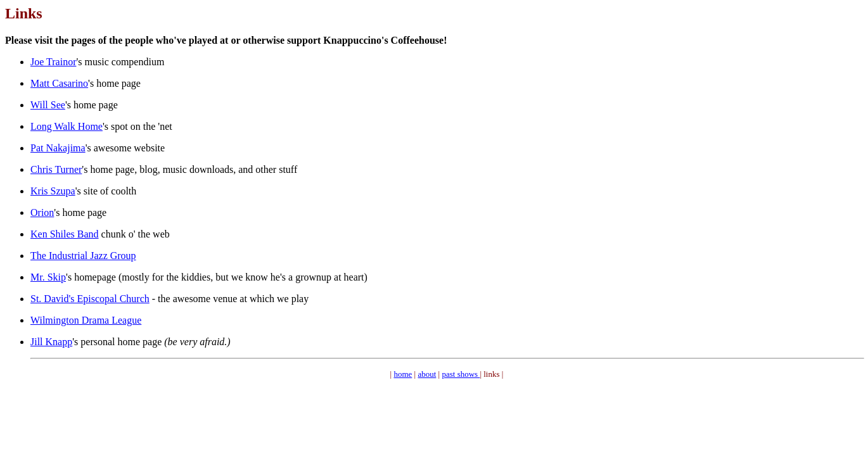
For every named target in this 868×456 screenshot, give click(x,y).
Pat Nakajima (58, 148)
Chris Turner (56, 169)
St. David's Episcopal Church (90, 299)
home (403, 374)
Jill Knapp (51, 342)
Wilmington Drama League (86, 320)
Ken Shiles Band (65, 234)
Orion (42, 212)
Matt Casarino (59, 83)
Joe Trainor (53, 62)
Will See (48, 105)
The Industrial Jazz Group (83, 256)
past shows (461, 374)
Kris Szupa (53, 191)
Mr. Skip (48, 277)
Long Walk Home (67, 126)
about (427, 374)
